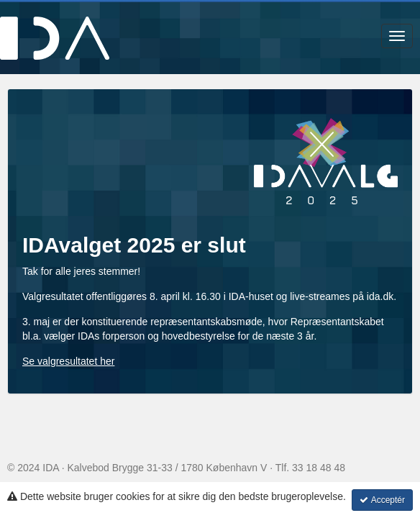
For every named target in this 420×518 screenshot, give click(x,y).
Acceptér (382, 500)
